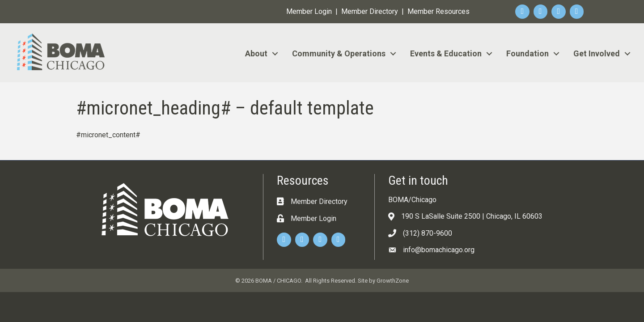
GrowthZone (393, 281)
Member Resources (439, 11)
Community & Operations (339, 53)
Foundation (527, 53)
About (256, 53)
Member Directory (370, 11)
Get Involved (597, 53)
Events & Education (446, 53)
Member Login (309, 11)
